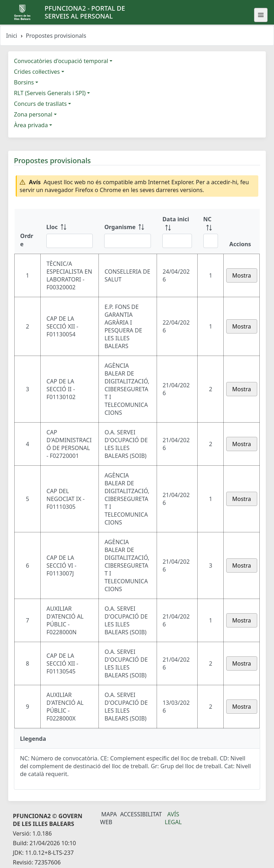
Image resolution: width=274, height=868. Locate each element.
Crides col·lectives (37, 72)
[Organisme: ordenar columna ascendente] (128, 231)
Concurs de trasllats (40, 104)
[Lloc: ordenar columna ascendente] (70, 231)
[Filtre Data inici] (177, 241)
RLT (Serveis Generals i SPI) (50, 93)
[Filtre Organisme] (128, 241)
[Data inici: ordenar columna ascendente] (177, 231)
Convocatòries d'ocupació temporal (61, 61)
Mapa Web (109, 818)
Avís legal (173, 818)
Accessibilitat (141, 814)
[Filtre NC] (211, 241)
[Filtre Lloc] (70, 241)
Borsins (24, 82)
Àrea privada (31, 125)
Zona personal (33, 114)
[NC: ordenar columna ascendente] (211, 231)
